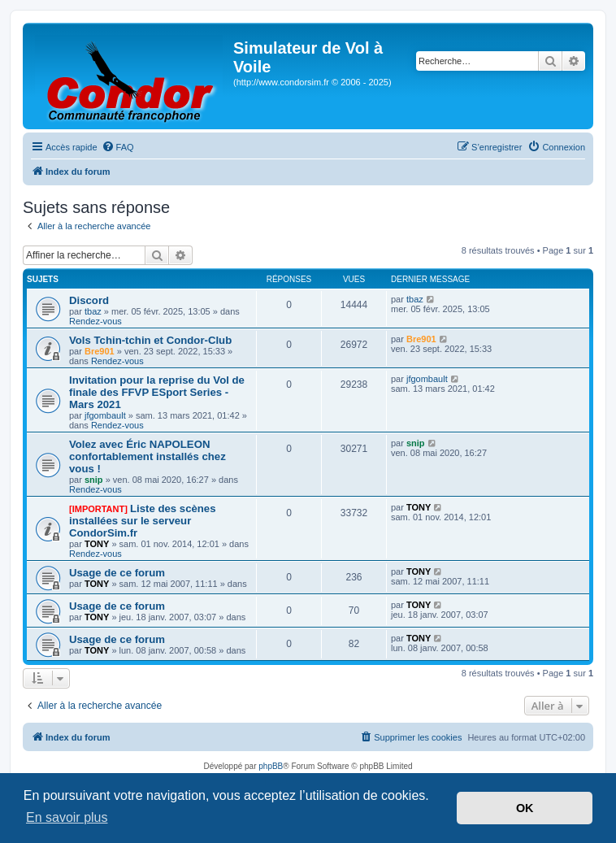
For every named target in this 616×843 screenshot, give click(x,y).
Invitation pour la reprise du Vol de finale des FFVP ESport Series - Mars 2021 (157, 392)
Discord (89, 300)
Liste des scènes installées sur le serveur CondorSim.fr (143, 521)
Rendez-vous (95, 321)
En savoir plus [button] (67, 817)
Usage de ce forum (117, 573)
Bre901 (100, 351)
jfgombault (105, 415)
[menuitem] (118, 147)
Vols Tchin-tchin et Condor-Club (150, 340)
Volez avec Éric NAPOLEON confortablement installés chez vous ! (147, 456)
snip (94, 480)
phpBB (271, 766)
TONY (97, 544)
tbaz (93, 311)
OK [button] (525, 808)
